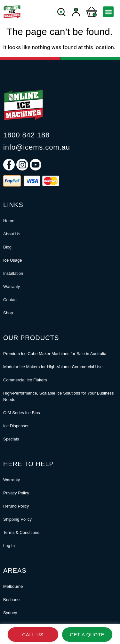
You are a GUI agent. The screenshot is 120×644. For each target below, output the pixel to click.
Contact (10, 300)
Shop (8, 313)
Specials (11, 439)
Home (9, 221)
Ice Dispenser (16, 426)
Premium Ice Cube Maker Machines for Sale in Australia (55, 354)
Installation (13, 273)
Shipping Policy (17, 519)
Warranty (12, 287)
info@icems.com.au (37, 147)
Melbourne (13, 586)
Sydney (10, 613)
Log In (9, 546)
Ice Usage (13, 260)
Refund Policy (16, 506)
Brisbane (11, 600)
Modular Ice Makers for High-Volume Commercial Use (53, 367)
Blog (7, 247)
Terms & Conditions (21, 532)
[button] (108, 12)
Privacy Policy (16, 493)
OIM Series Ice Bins (22, 413)
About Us (12, 234)
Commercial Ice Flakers (25, 380)
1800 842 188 (26, 135)
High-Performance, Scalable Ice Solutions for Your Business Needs (58, 396)
